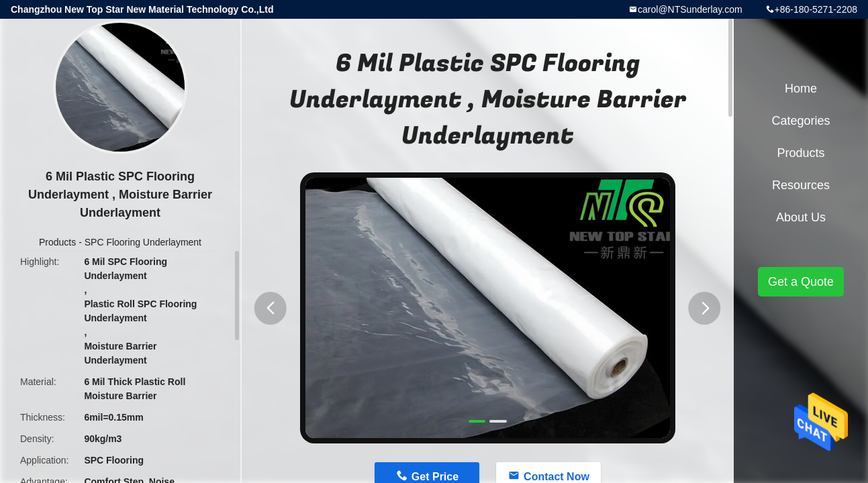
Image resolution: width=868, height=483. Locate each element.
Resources (801, 185)
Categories (801, 121)
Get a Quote (801, 282)
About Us (801, 217)
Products (57, 242)
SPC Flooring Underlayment (143, 242)
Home (801, 89)
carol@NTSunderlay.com (690, 9)
